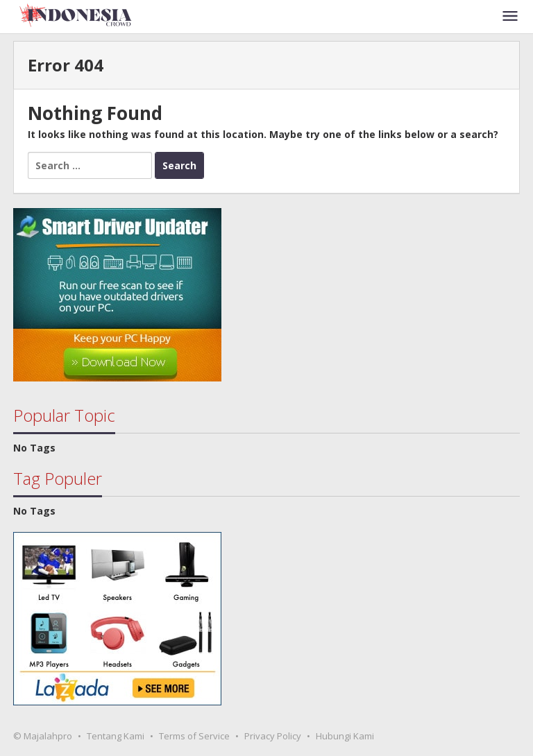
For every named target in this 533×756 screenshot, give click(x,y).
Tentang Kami (116, 736)
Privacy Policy (273, 736)
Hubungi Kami (345, 736)
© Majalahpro (43, 736)
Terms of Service (194, 736)
